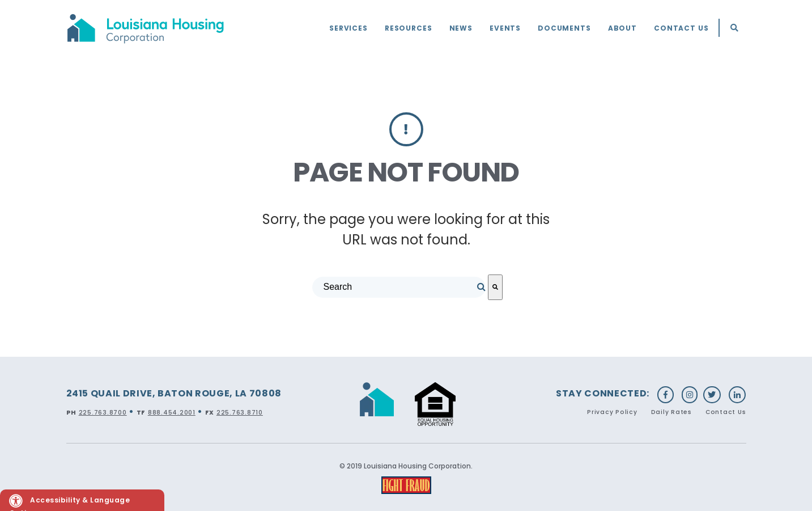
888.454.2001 (172, 413)
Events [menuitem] (505, 28)
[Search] (495, 287)
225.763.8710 (240, 413)
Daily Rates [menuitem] (671, 412)
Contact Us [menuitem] (681, 28)
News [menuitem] (461, 28)
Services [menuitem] (348, 28)
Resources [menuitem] (409, 28)
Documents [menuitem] (564, 28)
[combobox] (399, 287)
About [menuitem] (622, 28)
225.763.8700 (103, 413)
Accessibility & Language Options (69, 502)
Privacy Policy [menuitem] (612, 412)
